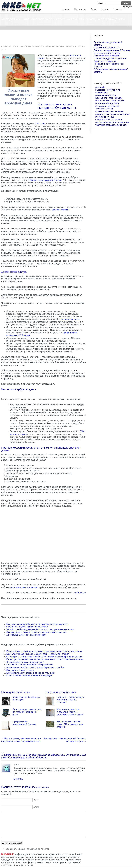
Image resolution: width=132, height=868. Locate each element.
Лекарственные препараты (107, 56)
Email (37, 807)
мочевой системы (61, 210)
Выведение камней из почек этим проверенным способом (35, 667)
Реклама (117, 9)
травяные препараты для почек (111, 125)
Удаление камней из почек (107, 53)
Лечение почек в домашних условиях (25, 662)
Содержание (80, 9)
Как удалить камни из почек (20, 670)
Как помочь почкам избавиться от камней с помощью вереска (37, 624)
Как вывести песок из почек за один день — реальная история (38, 654)
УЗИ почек (40, 123)
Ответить (18, 779)
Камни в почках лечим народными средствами (30, 665)
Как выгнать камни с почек (109, 98)
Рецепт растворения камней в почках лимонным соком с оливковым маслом (45, 659)
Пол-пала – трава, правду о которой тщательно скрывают (71, 700)
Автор (94, 9)
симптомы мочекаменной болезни (45, 180)
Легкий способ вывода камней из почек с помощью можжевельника (40, 629)
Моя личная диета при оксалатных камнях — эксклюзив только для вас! (70, 712)
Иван (28, 787)
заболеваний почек (70, 319)
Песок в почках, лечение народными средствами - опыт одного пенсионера (44, 651)
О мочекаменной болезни (106, 48)
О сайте (105, 9)
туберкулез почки (104, 109)
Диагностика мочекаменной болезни (112, 50)
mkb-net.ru (80, 593)
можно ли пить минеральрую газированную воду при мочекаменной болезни (110, 103)
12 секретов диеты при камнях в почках (26, 635)
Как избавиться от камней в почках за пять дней (31, 673)
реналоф (100, 87)
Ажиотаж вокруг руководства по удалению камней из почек (27, 712)
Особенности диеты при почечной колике (27, 627)
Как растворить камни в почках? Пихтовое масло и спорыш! (70, 724)
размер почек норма (106, 95)
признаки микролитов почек (109, 111)
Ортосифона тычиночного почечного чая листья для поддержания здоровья (45, 657)
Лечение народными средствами (20, 46)
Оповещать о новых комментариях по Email (27, 849)
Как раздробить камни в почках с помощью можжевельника (36, 632)
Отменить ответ (41, 787)
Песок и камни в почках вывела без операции (29, 676)
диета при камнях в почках (25, 587)
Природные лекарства (105, 61)
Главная (66, 9)
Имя (36, 800)
